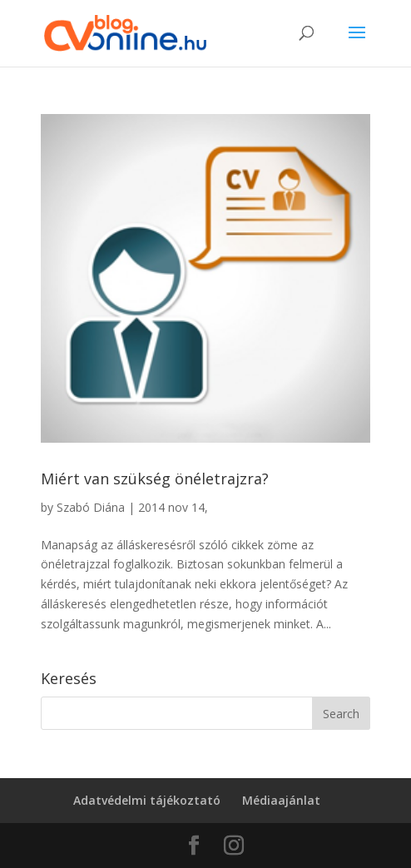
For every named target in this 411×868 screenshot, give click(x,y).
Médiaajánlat (281, 800)
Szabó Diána (91, 507)
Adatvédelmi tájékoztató (147, 800)
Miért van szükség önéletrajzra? (155, 479)
